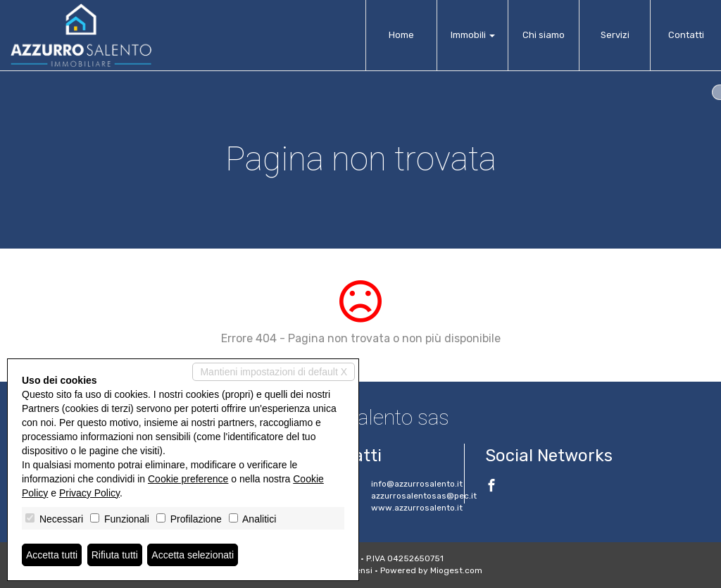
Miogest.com (456, 570)
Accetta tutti (52, 555)
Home (401, 35)
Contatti (686, 35)
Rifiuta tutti (115, 555)
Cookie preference (188, 479)
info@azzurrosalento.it (417, 484)
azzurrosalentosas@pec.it (424, 496)
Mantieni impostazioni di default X (274, 372)
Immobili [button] (473, 35)
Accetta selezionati (193, 555)
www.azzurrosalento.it (417, 508)
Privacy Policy (89, 493)
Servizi (615, 35)
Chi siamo (544, 35)
